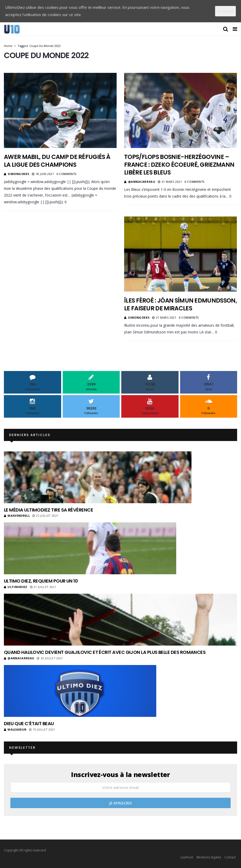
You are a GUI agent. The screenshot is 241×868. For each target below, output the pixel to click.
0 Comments (66, 174)
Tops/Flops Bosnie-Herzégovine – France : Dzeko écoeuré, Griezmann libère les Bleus (179, 165)
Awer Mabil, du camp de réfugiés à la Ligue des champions (57, 161)
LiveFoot (187, 857)
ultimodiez (16, 587)
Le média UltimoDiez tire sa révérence (48, 510)
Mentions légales (209, 857)
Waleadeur (15, 729)
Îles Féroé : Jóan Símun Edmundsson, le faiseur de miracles (180, 304)
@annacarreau (142, 182)
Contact (230, 857)
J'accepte (225, 11)
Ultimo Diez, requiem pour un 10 (41, 581)
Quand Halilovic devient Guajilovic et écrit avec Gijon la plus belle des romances (105, 652)
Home (8, 46)
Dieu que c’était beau (29, 723)
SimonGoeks (19, 174)
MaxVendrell (17, 516)
